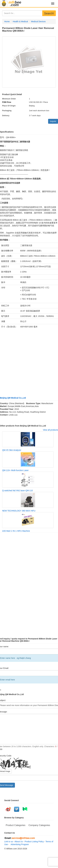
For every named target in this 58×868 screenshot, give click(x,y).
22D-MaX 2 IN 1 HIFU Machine (16, 531)
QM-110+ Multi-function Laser (15, 470)
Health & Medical (20, 21)
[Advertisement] (27, 361)
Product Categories (16, 825)
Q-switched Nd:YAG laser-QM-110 (17, 491)
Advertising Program (19, 844)
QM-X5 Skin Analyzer (12, 450)
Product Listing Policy (34, 842)
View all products (50, 430)
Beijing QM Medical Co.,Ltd (13, 398)
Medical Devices (38, 21)
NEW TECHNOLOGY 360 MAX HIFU (19, 511)
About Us (19, 842)
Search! (49, 13)
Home (7, 21)
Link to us (9, 842)
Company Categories (39, 825)
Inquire (53, 121)
